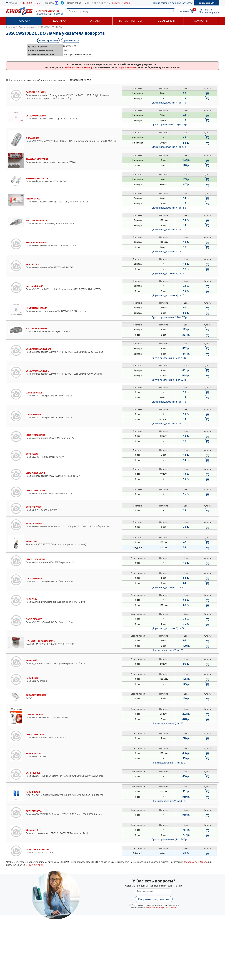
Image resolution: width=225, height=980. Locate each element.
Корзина (184, 11)
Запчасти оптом (130, 21)
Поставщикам (166, 21)
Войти (209, 10)
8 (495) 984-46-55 (32, 3)
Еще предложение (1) (169, 650)
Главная (11, 27)
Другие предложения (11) (169, 125)
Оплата (95, 21)
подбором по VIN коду (195, 862)
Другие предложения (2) (169, 587)
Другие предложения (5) (169, 358)
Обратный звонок (122, 3)
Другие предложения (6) (169, 208)
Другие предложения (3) (169, 251)
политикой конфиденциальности (161, 908)
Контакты (201, 21)
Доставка (59, 21)
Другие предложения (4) (169, 103)
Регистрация (212, 13)
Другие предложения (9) (169, 147)
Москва (13, 3)
